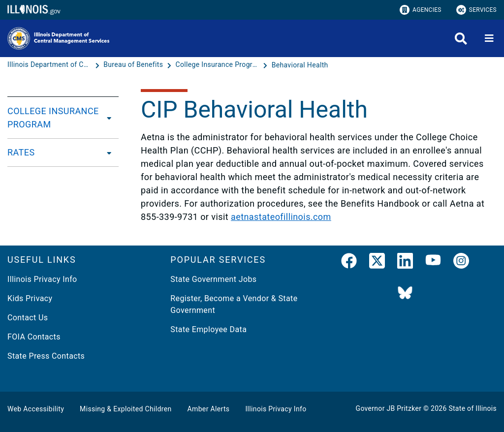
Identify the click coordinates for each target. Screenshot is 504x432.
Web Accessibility (36, 409)
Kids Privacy (30, 298)
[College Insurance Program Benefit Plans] (218, 65)
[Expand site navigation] (489, 38)
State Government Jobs (213, 279)
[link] (349, 263)
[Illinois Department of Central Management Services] (50, 65)
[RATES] (106, 153)
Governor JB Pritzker (389, 408)
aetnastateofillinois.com (281, 217)
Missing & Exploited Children (126, 409)
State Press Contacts (46, 356)
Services (476, 10)
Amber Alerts (209, 409)
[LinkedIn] (405, 263)
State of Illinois (472, 408)
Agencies (421, 10)
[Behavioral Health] (300, 65)
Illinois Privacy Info (42, 279)
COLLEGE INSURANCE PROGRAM (53, 118)
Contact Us (28, 318)
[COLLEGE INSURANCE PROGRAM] (110, 118)
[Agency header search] (461, 39)
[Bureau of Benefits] (134, 65)
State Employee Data (208, 329)
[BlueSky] (405, 293)
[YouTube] (433, 263)
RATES (21, 152)
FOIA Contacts (34, 337)
